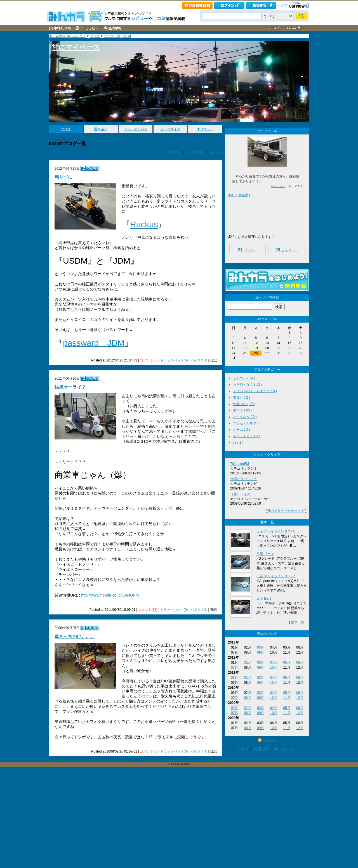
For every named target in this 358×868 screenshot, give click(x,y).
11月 (287, 698)
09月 (261, 652)
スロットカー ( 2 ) (247, 436)
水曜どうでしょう (244, 479)
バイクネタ (199, 360)
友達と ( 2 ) (242, 398)
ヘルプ (283, 5)
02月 (247, 663)
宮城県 (243, 195)
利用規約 (261, 749)
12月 (300, 698)
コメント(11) (148, 610)
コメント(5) (149, 360)
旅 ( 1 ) (238, 443)
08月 (247, 698)
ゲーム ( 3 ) (242, 430)
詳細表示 (175, 152)
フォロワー (287, 250)
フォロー (247, 250)
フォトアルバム (136, 129)
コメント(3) (149, 751)
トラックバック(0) (174, 360)
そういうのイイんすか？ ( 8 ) (255, 391)
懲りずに (63, 177)
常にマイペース (76, 47)
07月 (235, 668)
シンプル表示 (196, 152)
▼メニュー (205, 129)
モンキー (192, 426)
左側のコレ (143, 696)
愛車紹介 (101, 129)
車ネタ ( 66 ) (242, 410)
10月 (274, 668)
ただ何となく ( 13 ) (247, 385)
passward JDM (94, 343)
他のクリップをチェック (286, 511)
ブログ (95, 36)
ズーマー (149, 421)
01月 (235, 678)
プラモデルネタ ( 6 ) (248, 423)
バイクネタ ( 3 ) (245, 417)
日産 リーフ (265, 554)
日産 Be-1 (264, 599)
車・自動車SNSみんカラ (68, 36)
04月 (274, 663)
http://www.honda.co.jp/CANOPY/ (110, 595)
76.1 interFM (240, 464)
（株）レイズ (240, 494)
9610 (232, 195)
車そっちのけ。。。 (75, 636)
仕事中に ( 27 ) (244, 404)
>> (275, 319)
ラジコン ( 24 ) (244, 378)
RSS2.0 (269, 740)
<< (259, 319)
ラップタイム (170, 129)
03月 (261, 647)
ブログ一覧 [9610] (117, 36)
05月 (287, 663)
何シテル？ (278, 186)
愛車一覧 (298, 622)
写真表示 (216, 152)
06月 (300, 663)
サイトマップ (286, 749)
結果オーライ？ (70, 387)
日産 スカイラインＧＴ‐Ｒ (276, 531)
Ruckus (144, 224)
